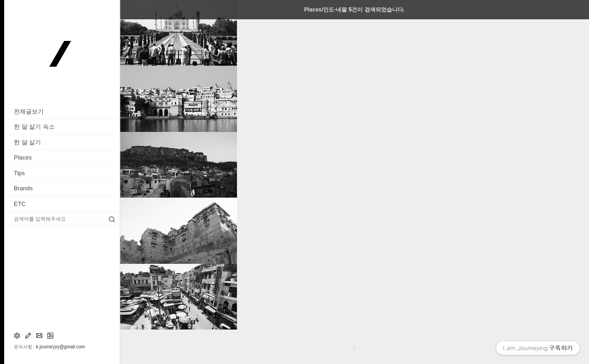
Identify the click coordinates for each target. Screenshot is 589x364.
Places (23, 157)
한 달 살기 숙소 (34, 127)
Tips (19, 173)
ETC (20, 204)
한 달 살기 (27, 142)
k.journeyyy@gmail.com (60, 347)
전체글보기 (29, 111)
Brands (23, 188)
